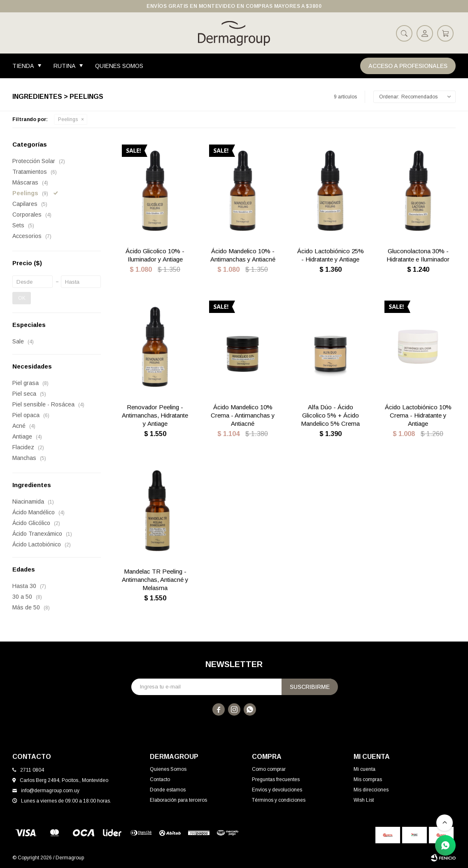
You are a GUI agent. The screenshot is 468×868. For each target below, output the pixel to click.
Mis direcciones (371, 790)
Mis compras (368, 779)
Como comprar (269, 769)
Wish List (364, 800)
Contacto (160, 779)
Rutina (64, 66)
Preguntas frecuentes (276, 779)
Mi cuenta (364, 769)
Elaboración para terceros (178, 800)
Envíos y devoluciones (277, 790)
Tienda (23, 66)
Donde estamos (168, 790)
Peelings (68, 119)
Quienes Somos (119, 66)
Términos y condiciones (279, 800)
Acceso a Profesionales (408, 66)
